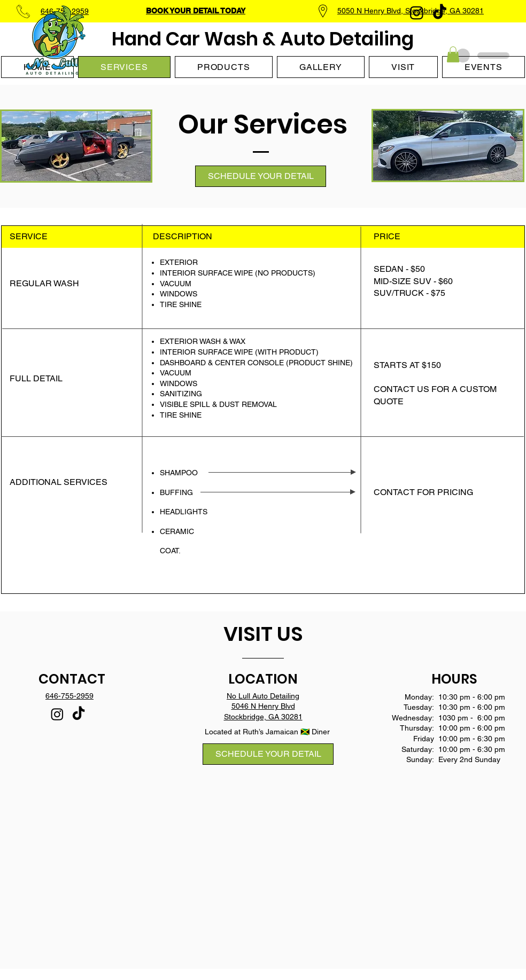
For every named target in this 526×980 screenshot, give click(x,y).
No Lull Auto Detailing (263, 696)
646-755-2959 (69, 696)
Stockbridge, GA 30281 (263, 717)
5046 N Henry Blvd (263, 706)
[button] (453, 54)
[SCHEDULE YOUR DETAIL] (261, 176)
